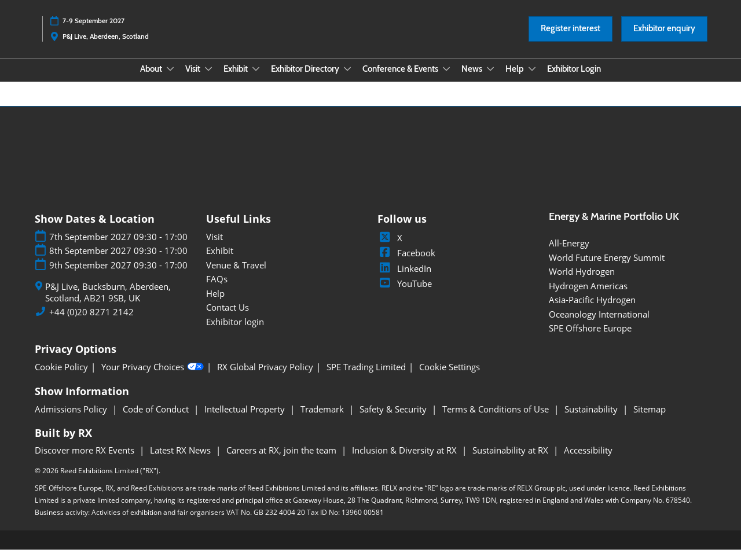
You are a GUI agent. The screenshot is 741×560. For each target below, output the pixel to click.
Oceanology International (599, 325)
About (152, 80)
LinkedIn (404, 279)
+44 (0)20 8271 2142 (91, 323)
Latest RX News (181, 460)
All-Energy (569, 253)
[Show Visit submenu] (208, 80)
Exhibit (236, 80)
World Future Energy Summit (607, 268)
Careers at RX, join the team (283, 460)
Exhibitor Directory (306, 80)
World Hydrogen (582, 282)
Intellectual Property (246, 419)
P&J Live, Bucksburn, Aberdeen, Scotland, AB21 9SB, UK (108, 303)
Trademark (323, 419)
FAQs (217, 289)
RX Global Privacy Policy (265, 377)
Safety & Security (394, 419)
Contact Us (228, 318)
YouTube (405, 294)
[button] (571, 40)
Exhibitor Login (574, 80)
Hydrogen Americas (588, 296)
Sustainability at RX (511, 460)
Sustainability (592, 419)
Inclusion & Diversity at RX (406, 460)
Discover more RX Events (86, 460)
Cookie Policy (61, 377)
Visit (194, 80)
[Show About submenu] (170, 80)
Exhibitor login (235, 332)
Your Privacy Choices (153, 377)
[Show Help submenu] (532, 80)
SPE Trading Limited (366, 377)
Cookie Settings (450, 377)
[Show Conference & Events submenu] (446, 80)
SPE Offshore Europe (590, 338)
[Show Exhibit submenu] (256, 80)
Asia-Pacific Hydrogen (592, 310)
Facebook (406, 263)
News (473, 80)
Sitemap (650, 419)
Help (516, 80)
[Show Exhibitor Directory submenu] (347, 80)
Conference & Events (401, 80)
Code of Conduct (157, 419)
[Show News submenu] (490, 80)
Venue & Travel (236, 275)
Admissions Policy (72, 419)
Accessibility (588, 460)
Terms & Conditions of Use (497, 419)
